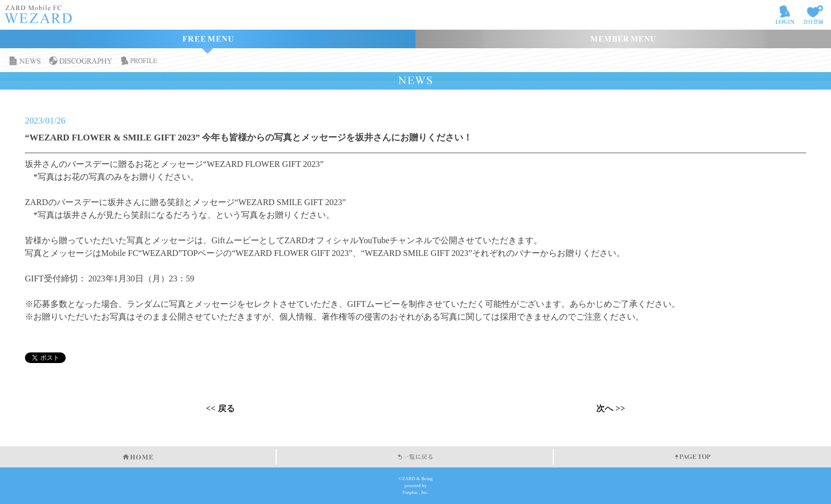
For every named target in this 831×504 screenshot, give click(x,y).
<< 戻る (220, 409)
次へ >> (611, 409)
